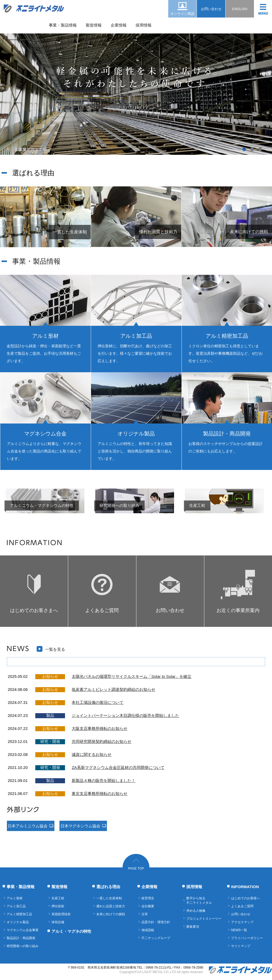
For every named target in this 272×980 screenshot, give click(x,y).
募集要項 (193, 927)
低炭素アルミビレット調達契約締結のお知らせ (113, 689)
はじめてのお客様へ (245, 898)
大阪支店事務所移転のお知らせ (100, 728)
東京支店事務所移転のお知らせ (100, 793)
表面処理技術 (61, 914)
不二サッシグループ (156, 938)
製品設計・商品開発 (21, 938)
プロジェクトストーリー (204, 919)
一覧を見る (55, 649)
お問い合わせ (211, 9)
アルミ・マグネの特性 (71, 931)
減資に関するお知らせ (92, 754)
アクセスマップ (242, 922)
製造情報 (94, 25)
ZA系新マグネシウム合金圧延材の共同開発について (118, 767)
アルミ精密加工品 (19, 914)
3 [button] (260, 149)
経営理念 (148, 898)
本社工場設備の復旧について (98, 702)
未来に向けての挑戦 (111, 914)
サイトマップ (241, 946)
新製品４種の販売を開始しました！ (103, 780)
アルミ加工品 (16, 906)
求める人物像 (196, 911)
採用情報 (144, 25)
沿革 (145, 914)
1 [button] (244, 149)
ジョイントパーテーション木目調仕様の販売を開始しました (125, 715)
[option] (136, 78)
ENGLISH (240, 9)
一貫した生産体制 (109, 898)
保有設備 (58, 922)
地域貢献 (148, 930)
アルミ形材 (15, 898)
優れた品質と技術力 (111, 906)
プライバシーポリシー (247, 938)
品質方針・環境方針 (156, 922)
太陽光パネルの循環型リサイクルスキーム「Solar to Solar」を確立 (131, 676)
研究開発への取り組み (23, 946)
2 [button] (252, 149)
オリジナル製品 (18, 922)
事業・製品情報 (63, 25)
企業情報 (119, 25)
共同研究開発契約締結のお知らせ (102, 741)
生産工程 (58, 898)
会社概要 (148, 906)
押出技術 (58, 906)
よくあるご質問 (242, 906)
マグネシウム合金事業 (23, 930)
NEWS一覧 (239, 930)
